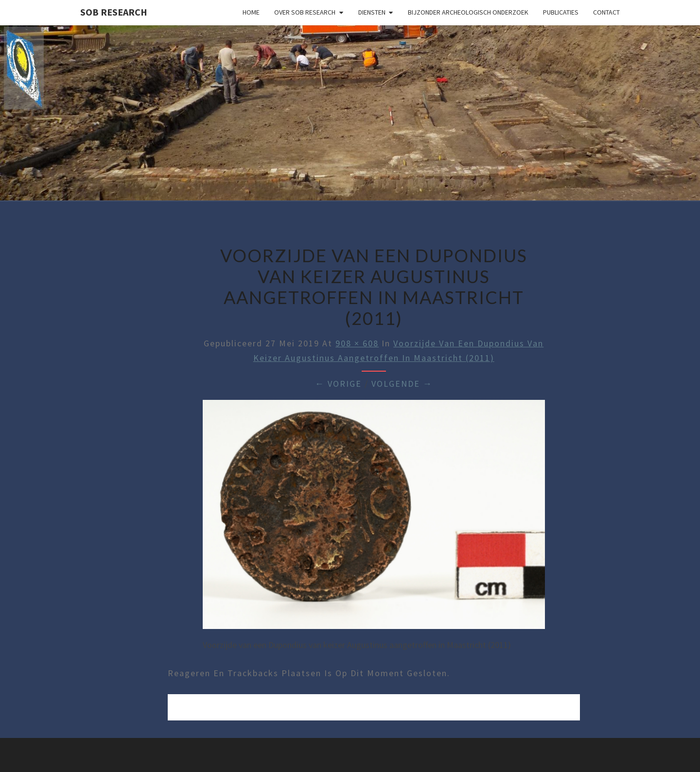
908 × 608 (357, 343)
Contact (606, 12)
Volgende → (402, 384)
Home (251, 12)
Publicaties (561, 12)
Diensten (372, 12)
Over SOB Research (305, 12)
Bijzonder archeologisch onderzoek (468, 12)
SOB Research (114, 12)
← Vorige (338, 384)
